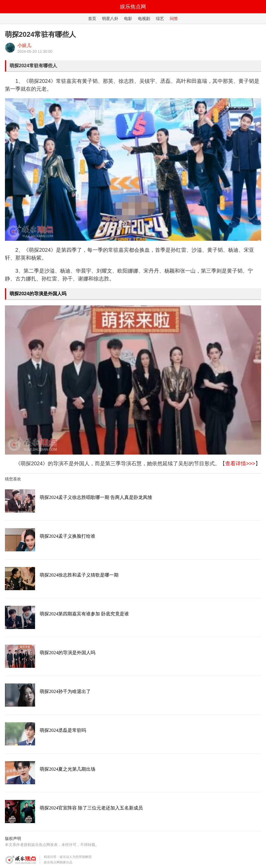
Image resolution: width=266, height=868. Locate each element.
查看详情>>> (240, 464)
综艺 (160, 19)
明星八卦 (110, 19)
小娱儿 (24, 45)
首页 (92, 19)
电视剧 (144, 19)
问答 (174, 19)
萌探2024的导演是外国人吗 (38, 294)
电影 (128, 19)
